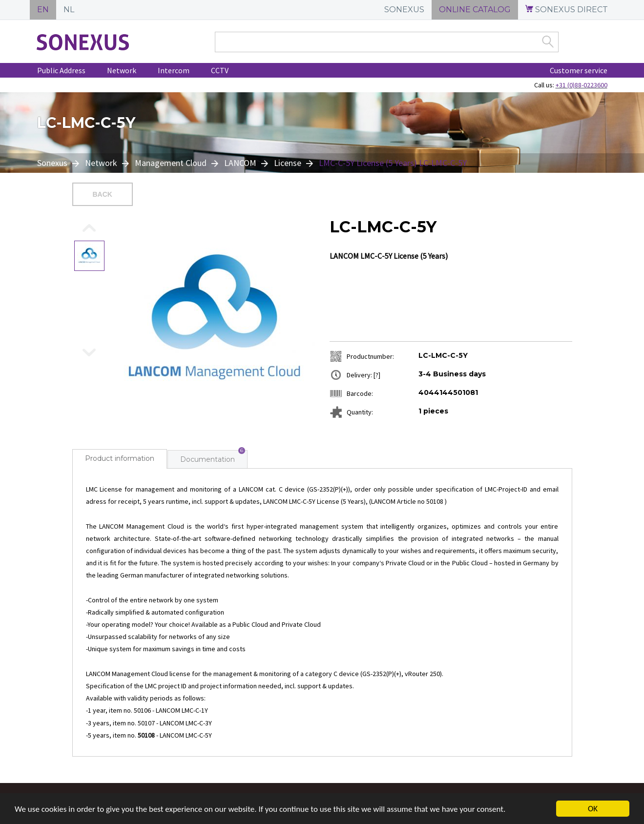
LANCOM (240, 163)
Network (122, 70)
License (288, 163)
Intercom (174, 70)
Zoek (548, 41)
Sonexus (53, 163)
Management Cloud (171, 163)
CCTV (220, 70)
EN (43, 10)
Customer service (579, 70)
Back (103, 194)
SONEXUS (404, 10)
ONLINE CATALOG (475, 10)
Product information (120, 458)
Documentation (208, 459)
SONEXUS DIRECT (567, 10)
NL (69, 10)
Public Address (61, 70)
